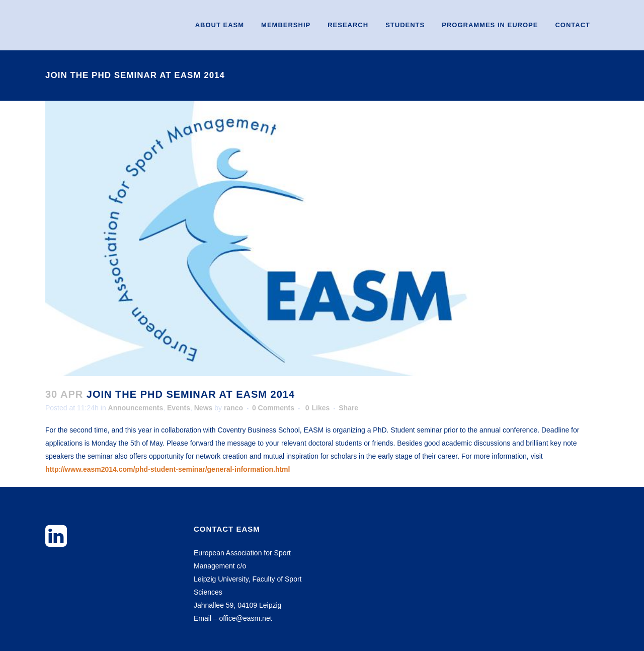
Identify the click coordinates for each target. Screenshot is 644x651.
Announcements (136, 408)
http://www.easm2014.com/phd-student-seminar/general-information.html (168, 469)
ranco (233, 408)
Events (179, 408)
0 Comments (273, 408)
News (204, 408)
